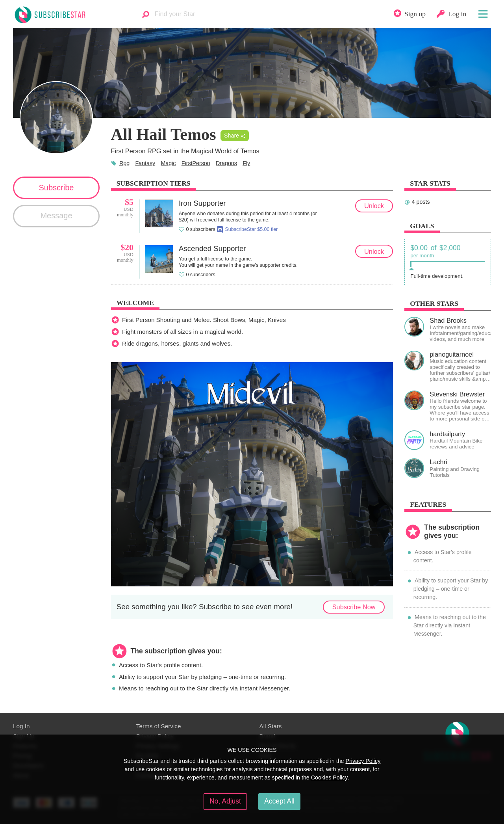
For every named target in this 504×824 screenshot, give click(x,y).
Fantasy (145, 163)
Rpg (124, 163)
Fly (246, 163)
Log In (21, 726)
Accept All (279, 801)
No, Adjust (225, 801)
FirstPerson (196, 163)
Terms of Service (159, 726)
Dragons (226, 163)
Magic (168, 163)
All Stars (271, 726)
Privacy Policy (363, 761)
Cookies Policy (330, 777)
